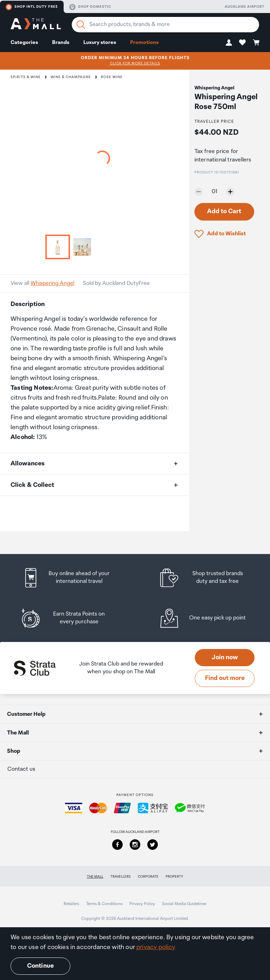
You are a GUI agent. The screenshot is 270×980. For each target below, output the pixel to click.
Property (174, 877)
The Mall (95, 877)
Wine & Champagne (71, 77)
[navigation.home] (36, 25)
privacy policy (156, 947)
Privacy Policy (142, 904)
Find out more (225, 678)
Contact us (21, 769)
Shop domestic (90, 7)
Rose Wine (112, 77)
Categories (24, 42)
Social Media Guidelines (184, 904)
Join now (225, 657)
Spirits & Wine (26, 77)
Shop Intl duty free (32, 7)
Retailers (71, 904)
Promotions (144, 42)
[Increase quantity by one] (230, 192)
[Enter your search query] (165, 25)
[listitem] (73, 578)
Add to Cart (224, 211)
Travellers (121, 877)
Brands (61, 42)
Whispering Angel (52, 283)
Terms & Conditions (104, 904)
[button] (229, 42)
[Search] (81, 25)
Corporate (148, 877)
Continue (40, 966)
